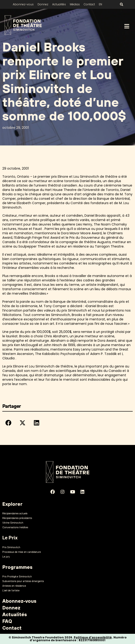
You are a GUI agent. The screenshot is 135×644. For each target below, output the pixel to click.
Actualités (59, 4)
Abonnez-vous (23, 4)
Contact (89, 4)
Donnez (43, 4)
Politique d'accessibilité (93, 637)
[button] (8, 423)
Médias (75, 4)
